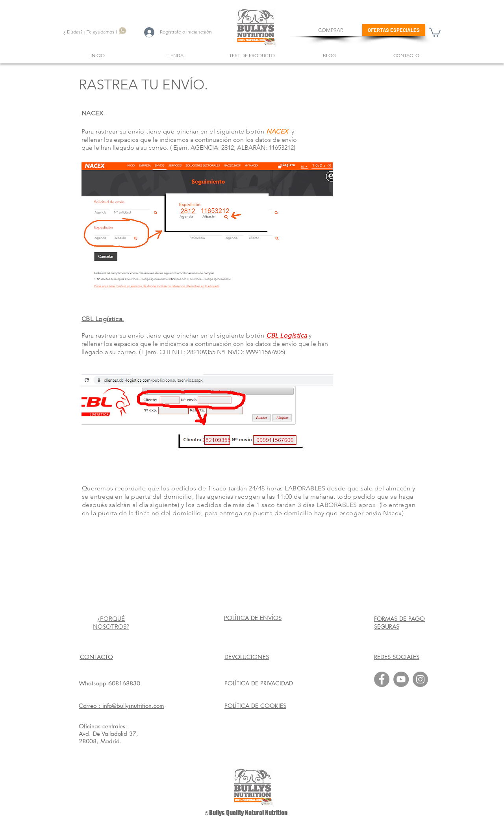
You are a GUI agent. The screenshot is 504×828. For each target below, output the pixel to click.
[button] (435, 32)
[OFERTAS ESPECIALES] (394, 30)
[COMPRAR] (331, 30)
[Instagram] (420, 679)
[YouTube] (401, 679)
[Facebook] (382, 679)
